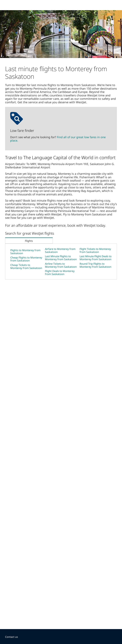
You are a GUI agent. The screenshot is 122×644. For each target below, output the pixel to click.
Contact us (12, 637)
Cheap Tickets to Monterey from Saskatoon (26, 266)
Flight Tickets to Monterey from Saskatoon (95, 250)
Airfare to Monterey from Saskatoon (60, 250)
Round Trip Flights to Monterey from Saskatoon (95, 265)
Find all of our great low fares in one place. (58, 139)
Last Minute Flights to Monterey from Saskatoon (61, 258)
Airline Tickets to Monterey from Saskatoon (61, 265)
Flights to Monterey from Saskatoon (25, 252)
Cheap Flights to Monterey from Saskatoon (26, 259)
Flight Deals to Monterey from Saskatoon (60, 273)
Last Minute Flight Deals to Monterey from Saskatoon (96, 258)
